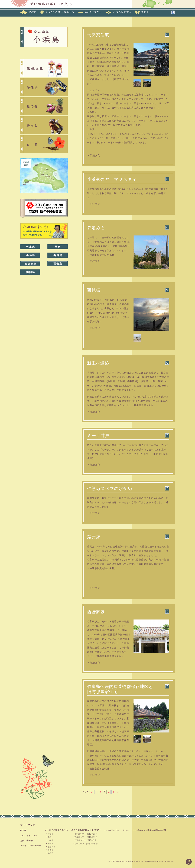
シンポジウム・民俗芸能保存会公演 (149, 830)
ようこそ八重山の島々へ (56, 830)
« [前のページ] (92, 792)
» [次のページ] (118, 792)
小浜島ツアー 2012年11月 (86, 834)
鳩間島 (51, 853)
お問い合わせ (27, 841)
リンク (126, 830)
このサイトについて (30, 835)
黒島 (50, 837)
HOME (23, 830)
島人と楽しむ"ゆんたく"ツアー (86, 830)
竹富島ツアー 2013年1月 (85, 840)
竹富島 (51, 834)
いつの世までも (112, 830)
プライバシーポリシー (31, 845)
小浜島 (51, 840)
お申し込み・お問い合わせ (86, 844)
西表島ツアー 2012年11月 (86, 837)
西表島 (51, 850)
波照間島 (52, 847)
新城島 (51, 844)
